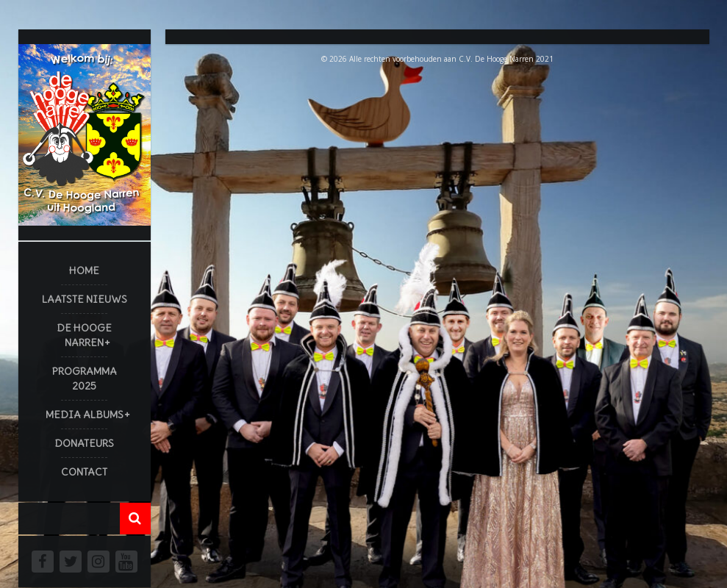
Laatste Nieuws (85, 299)
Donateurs (84, 443)
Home (84, 270)
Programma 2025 (85, 379)
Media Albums (85, 415)
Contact (84, 472)
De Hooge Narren (84, 335)
